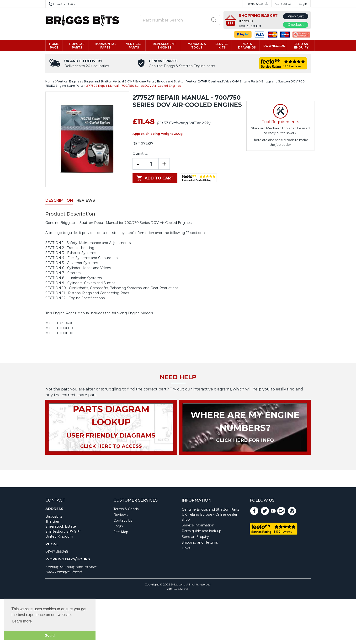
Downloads (274, 46)
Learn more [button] (22, 621)
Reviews (86, 200)
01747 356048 (57, 552)
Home (50, 81)
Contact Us (283, 4)
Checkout (296, 25)
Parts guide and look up (202, 531)
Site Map (121, 532)
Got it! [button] (50, 635)
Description (59, 200)
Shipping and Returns (200, 542)
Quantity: (140, 153)
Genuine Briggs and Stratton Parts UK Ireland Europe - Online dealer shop (210, 514)
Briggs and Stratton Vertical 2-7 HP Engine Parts (119, 81)
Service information (198, 525)
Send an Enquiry (195, 537)
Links (186, 548)
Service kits (222, 46)
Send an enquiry (301, 46)
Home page (54, 46)
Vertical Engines (69, 81)
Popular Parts (77, 46)
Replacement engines (164, 46)
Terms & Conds (257, 4)
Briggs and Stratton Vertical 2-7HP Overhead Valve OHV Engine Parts (208, 81)
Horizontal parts (105, 46)
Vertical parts (134, 46)
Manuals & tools (197, 46)
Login (303, 4)
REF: (136, 144)
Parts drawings (247, 46)
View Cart (296, 16)
